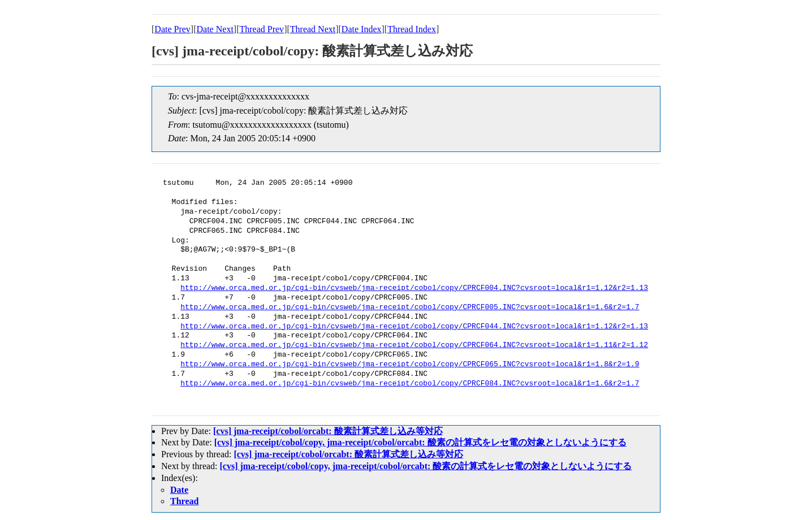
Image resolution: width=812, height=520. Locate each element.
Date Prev (172, 29)
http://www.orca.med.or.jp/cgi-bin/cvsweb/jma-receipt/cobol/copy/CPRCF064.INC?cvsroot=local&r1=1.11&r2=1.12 (414, 345)
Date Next (215, 29)
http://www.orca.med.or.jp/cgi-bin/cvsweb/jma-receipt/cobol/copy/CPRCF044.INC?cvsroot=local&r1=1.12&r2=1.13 (414, 327)
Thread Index (412, 29)
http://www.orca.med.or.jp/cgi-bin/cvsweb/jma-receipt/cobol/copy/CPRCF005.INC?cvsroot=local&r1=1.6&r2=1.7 (410, 307)
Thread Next (313, 29)
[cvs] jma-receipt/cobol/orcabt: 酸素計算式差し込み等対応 (328, 431)
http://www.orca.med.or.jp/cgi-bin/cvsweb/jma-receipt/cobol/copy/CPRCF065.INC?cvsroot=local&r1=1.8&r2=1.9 (410, 365)
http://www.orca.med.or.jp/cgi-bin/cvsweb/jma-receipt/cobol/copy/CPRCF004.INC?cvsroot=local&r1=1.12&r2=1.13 (414, 288)
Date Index (362, 29)
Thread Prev (262, 29)
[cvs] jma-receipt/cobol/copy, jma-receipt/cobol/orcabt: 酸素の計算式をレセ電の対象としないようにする (420, 442)
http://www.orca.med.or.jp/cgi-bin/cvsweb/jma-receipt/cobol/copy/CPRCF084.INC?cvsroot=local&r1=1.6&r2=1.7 (410, 384)
